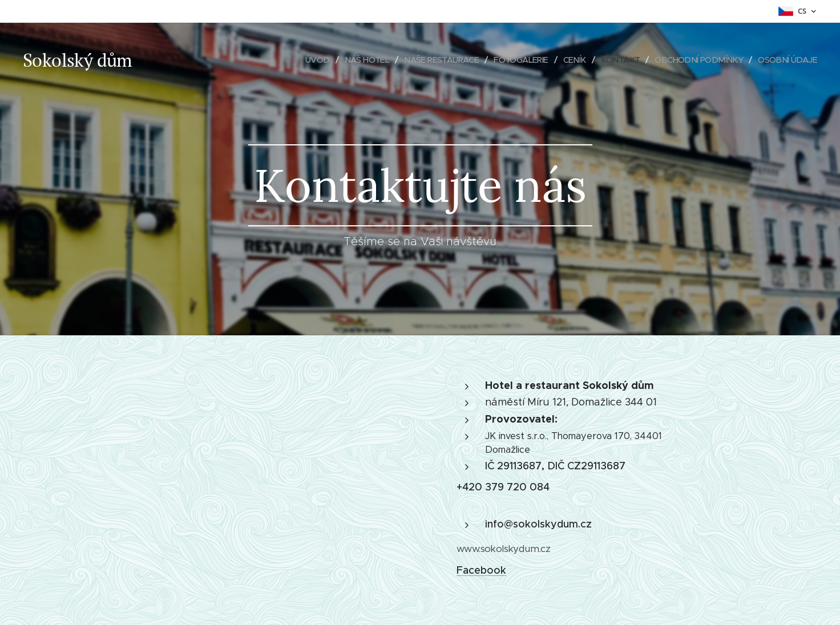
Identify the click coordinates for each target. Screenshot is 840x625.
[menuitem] (294, 60)
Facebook (481, 570)
